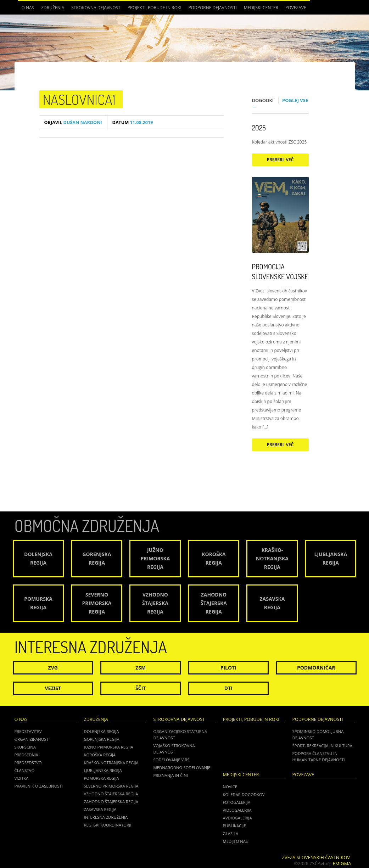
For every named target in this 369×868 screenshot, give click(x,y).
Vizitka (22, 778)
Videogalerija (237, 810)
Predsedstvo (28, 763)
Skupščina (25, 747)
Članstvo (25, 770)
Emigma (342, 863)
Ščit (141, 688)
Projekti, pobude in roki (155, 8)
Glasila (231, 833)
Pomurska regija (102, 778)
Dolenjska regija (102, 731)
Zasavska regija (100, 809)
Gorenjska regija (102, 739)
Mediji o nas (236, 841)
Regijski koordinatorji (108, 825)
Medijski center (261, 8)
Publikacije (234, 826)
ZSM (141, 668)
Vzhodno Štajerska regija (111, 794)
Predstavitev (28, 731)
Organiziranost (32, 739)
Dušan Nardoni (73, 122)
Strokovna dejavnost (96, 8)
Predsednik (27, 755)
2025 (259, 128)
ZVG (53, 668)
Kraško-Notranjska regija (111, 763)
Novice (230, 787)
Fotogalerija (237, 802)
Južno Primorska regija (109, 747)
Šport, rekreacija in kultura (322, 746)
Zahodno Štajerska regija (111, 802)
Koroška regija (100, 755)
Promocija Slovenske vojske (280, 271)
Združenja (53, 8)
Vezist (53, 688)
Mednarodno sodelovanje (182, 768)
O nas (28, 8)
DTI (228, 688)
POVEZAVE (296, 8)
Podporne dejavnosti (213, 8)
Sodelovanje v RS (172, 760)
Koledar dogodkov (244, 794)
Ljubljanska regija (103, 770)
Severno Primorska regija (111, 786)
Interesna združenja (106, 817)
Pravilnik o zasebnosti (39, 786)
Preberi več (280, 160)
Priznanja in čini (171, 775)
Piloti (228, 668)
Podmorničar (316, 668)
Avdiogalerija (237, 818)
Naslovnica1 (79, 99)
